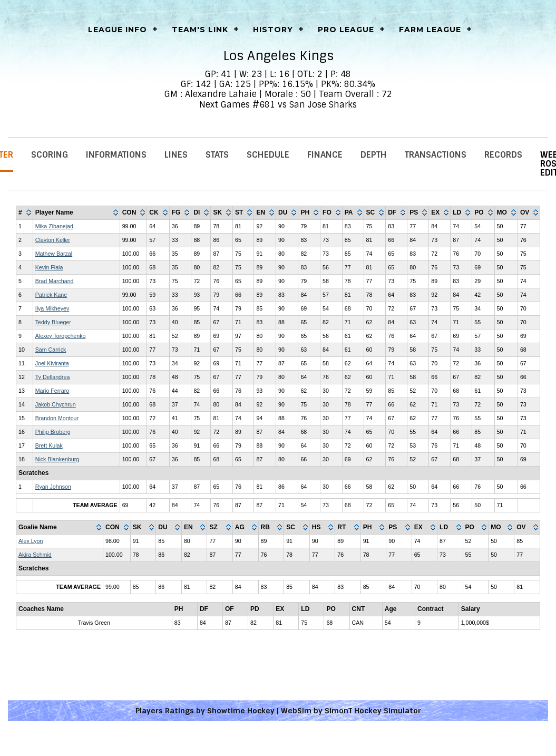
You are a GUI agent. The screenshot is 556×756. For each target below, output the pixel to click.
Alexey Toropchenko (61, 336)
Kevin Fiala (49, 267)
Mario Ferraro (52, 391)
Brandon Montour (57, 418)
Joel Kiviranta (52, 363)
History (273, 30)
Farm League (430, 30)
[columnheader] (25, 213)
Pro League (346, 30)
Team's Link (200, 30)
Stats (217, 155)
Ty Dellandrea (53, 377)
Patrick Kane (51, 295)
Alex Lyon (31, 541)
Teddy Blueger (53, 322)
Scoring (50, 155)
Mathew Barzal (54, 254)
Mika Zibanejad (54, 226)
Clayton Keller (53, 240)
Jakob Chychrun (56, 404)
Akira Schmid (35, 555)
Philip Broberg (53, 432)
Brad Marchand (55, 281)
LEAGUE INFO (118, 30)
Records (503, 155)
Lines (176, 155)
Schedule (268, 155)
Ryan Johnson (53, 487)
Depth (374, 155)
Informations (116, 155)
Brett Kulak (49, 445)
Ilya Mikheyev (52, 308)
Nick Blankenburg (57, 459)
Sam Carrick (51, 350)
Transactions (436, 155)
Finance (325, 155)
